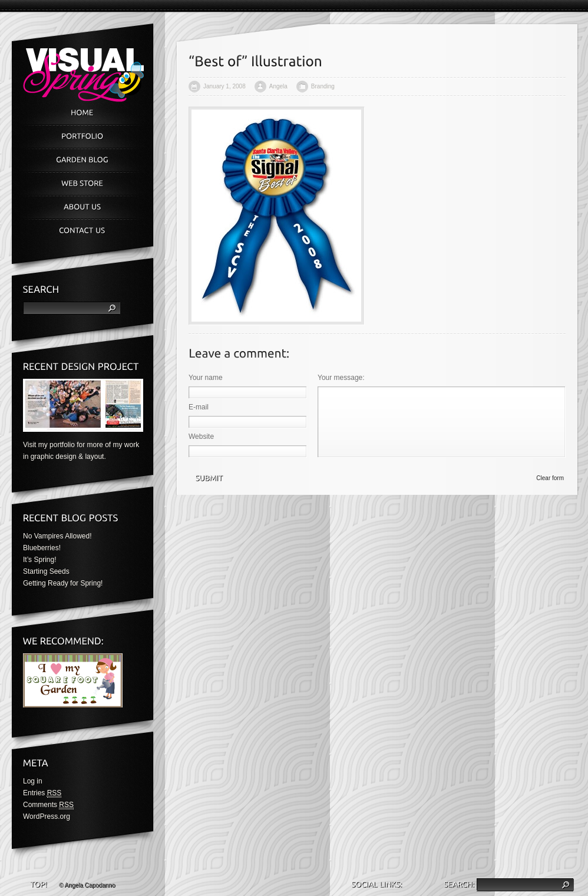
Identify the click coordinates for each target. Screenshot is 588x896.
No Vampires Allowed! (57, 536)
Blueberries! (42, 548)
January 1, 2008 (224, 86)
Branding (323, 86)
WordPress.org (47, 816)
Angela (278, 86)
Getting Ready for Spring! (63, 583)
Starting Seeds (46, 571)
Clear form (550, 478)
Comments (48, 805)
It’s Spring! (39, 560)
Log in (33, 781)
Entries (42, 793)
